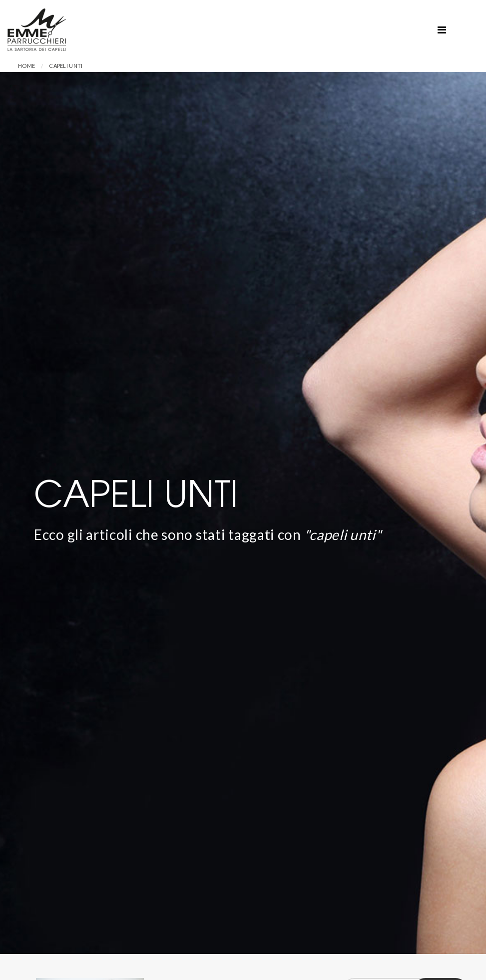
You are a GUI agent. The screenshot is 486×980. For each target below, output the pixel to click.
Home (26, 66)
